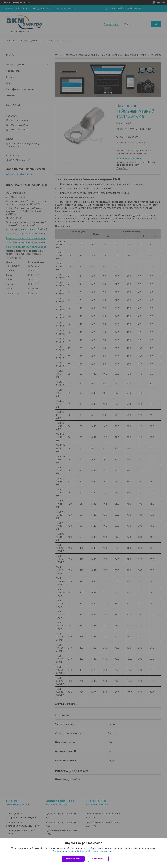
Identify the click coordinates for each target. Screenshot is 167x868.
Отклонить (98, 859)
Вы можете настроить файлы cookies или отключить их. (82, 851)
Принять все (73, 859)
